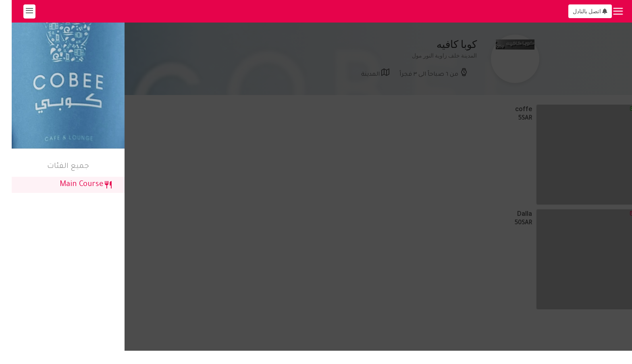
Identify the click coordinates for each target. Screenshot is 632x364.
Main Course (74, 185)
